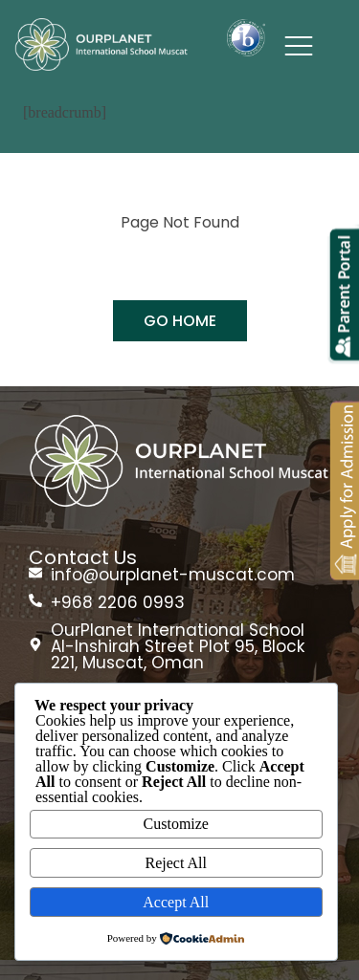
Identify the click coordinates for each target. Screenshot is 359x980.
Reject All (176, 863)
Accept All (176, 902)
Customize (176, 824)
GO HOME (180, 321)
